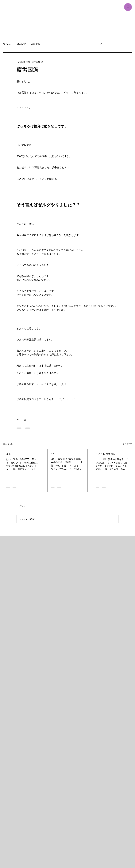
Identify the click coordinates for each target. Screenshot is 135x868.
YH (53, 454)
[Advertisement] (57, 19)
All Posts (7, 44)
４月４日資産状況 (106, 454)
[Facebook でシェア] (18, 420)
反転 (9, 454)
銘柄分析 (36, 44)
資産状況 (21, 44)
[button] (101, 44)
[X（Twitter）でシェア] (25, 420)
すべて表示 (127, 444)
